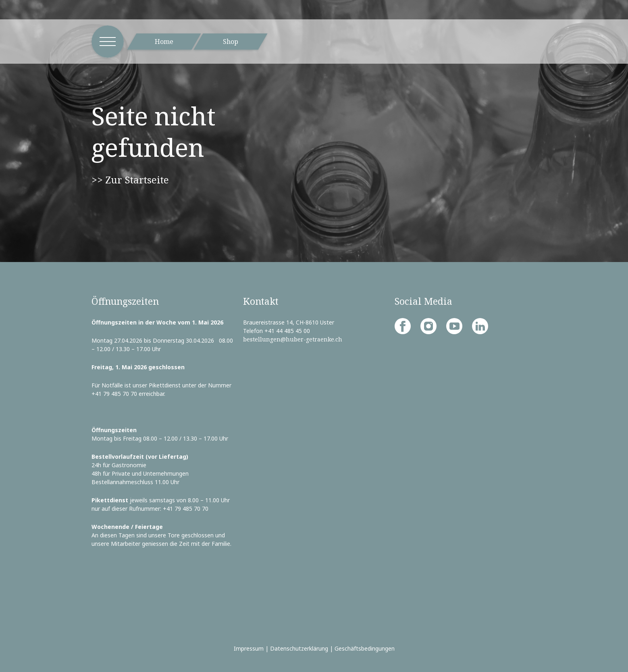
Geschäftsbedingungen (365, 648)
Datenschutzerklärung (299, 648)
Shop (231, 42)
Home (164, 42)
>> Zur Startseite (130, 180)
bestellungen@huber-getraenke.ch (293, 339)
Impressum (249, 648)
